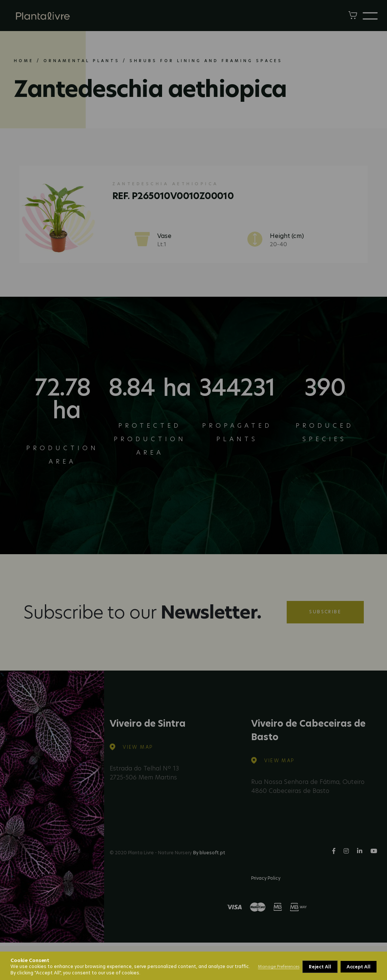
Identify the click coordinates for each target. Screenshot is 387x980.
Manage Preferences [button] (279, 967)
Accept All (359, 967)
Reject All (320, 967)
